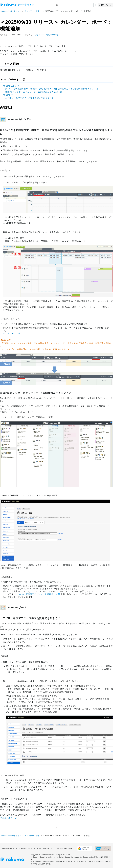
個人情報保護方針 (46, 849)
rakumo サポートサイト (11, 11)
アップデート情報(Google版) (47, 35)
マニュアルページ (11, 333)
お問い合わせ (105, 5)
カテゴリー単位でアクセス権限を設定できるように (29, 98)
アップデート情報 (32, 11)
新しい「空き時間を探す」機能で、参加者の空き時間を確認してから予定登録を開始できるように (52, 89)
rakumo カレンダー (12, 86)
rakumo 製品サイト (28, 849)
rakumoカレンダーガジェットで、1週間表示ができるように (34, 92)
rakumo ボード (10, 95)
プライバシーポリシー (64, 849)
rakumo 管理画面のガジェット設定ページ (38, 594)
